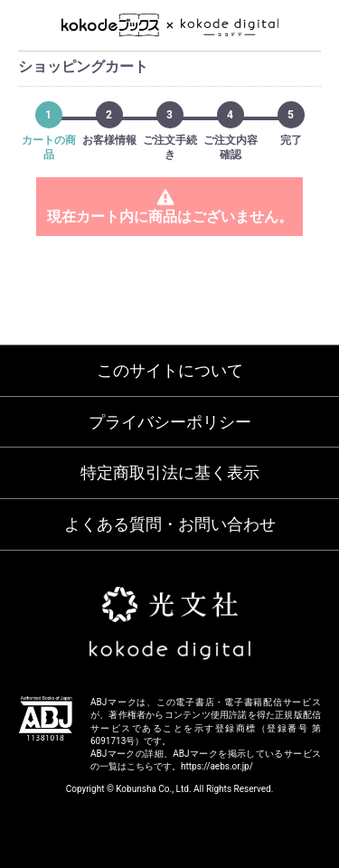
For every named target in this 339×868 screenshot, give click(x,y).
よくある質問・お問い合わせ (170, 524)
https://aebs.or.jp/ (217, 766)
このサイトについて (170, 370)
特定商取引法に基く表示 (170, 472)
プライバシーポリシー (170, 422)
